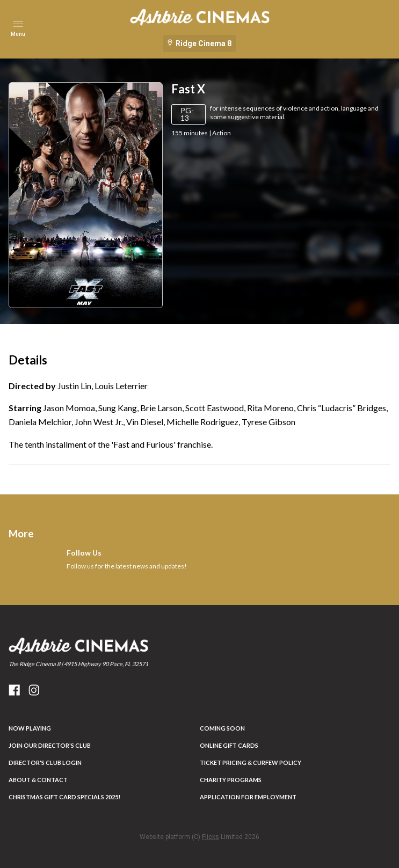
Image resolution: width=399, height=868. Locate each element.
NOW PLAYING (30, 728)
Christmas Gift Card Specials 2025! (64, 797)
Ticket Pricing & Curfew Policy (251, 763)
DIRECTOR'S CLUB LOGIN (45, 763)
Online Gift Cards (229, 745)
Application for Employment (248, 797)
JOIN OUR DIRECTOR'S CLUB (50, 745)
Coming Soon (222, 728)
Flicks (211, 837)
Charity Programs (231, 780)
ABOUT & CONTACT (38, 780)
